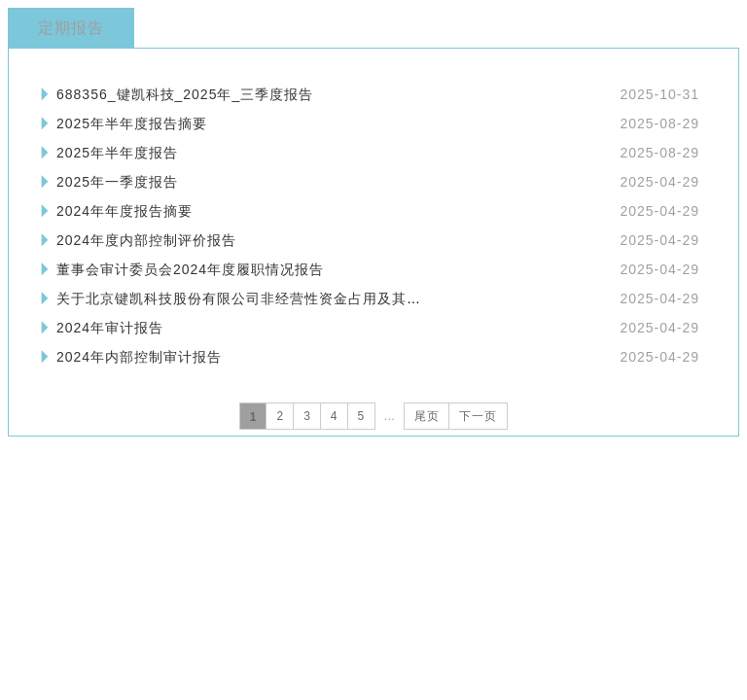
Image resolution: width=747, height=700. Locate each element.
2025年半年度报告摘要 (132, 123)
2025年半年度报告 (117, 153)
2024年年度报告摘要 (124, 211)
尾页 (427, 416)
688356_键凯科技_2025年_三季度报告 (185, 94)
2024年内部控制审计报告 (139, 357)
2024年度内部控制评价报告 (146, 240)
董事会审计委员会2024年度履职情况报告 (190, 269)
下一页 (478, 416)
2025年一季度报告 (117, 182)
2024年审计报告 (110, 328)
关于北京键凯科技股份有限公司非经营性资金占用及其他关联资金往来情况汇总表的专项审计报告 (370, 298)
